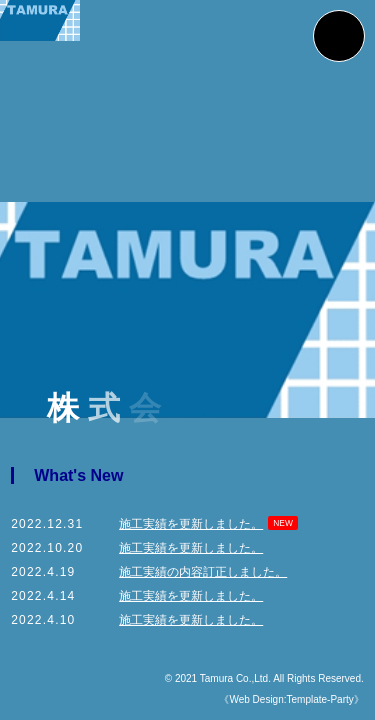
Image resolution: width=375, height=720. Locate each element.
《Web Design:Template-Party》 (286, 699)
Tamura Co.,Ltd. (235, 678)
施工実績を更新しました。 (191, 524)
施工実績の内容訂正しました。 (203, 572)
